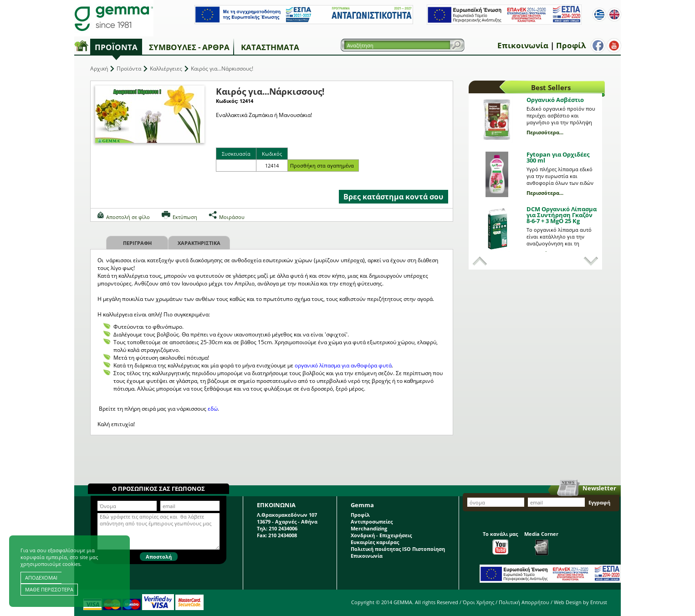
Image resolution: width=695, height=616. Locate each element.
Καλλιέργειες (166, 69)
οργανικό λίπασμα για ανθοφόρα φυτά (343, 365)
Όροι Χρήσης (478, 602)
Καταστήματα (270, 47)
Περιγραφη (137, 243)
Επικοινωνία (523, 45)
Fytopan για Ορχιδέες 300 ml (558, 157)
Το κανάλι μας (500, 542)
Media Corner (541, 543)
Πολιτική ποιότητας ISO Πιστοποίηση (398, 549)
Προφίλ (571, 45)
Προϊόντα (116, 47)
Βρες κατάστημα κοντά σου (393, 197)
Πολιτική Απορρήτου (524, 602)
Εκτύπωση (185, 217)
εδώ (213, 409)
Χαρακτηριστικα (199, 243)
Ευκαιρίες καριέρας (375, 542)
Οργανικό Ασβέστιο (555, 100)
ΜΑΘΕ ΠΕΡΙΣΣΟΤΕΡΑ (49, 589)
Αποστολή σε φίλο (128, 217)
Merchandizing (369, 528)
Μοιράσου (232, 217)
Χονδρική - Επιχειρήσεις (381, 535)
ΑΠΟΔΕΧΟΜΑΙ (41, 578)
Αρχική (99, 69)
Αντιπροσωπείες (372, 522)
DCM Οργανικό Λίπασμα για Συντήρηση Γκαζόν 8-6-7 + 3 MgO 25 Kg (562, 215)
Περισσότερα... (545, 132)
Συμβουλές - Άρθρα (189, 47)
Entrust (599, 602)
